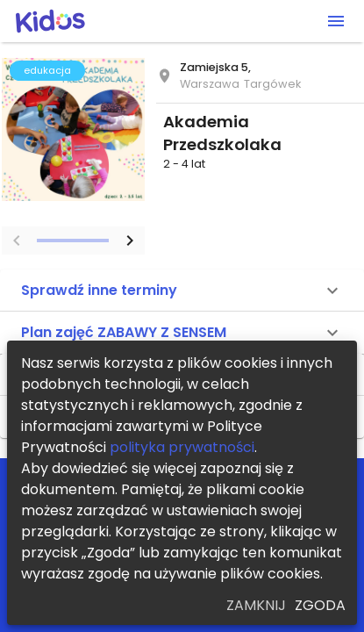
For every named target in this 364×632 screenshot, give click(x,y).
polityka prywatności (182, 447)
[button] (182, 291)
